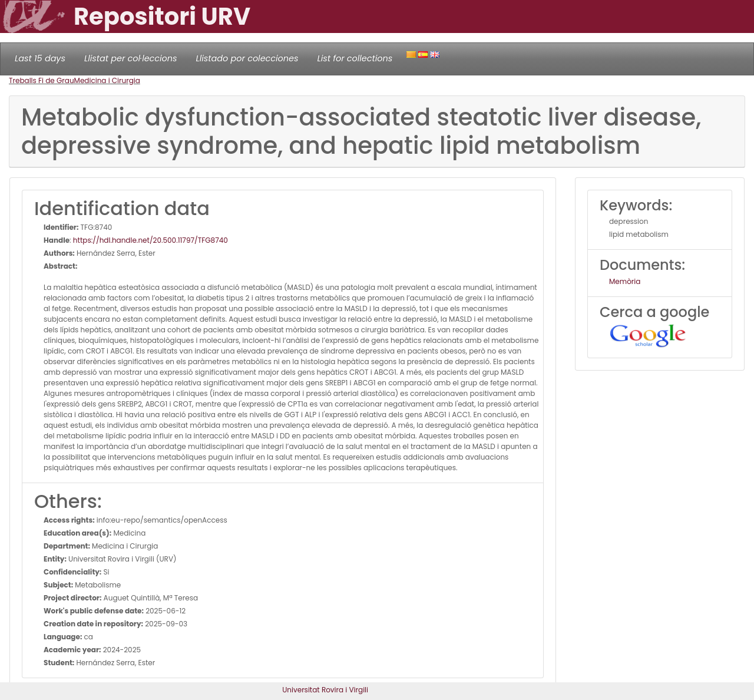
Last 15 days (40, 58)
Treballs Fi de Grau (42, 80)
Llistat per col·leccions (131, 58)
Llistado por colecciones (247, 58)
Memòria (625, 281)
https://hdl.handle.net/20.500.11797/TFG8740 (151, 240)
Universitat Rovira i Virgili (325, 690)
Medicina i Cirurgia (107, 80)
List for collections (355, 58)
